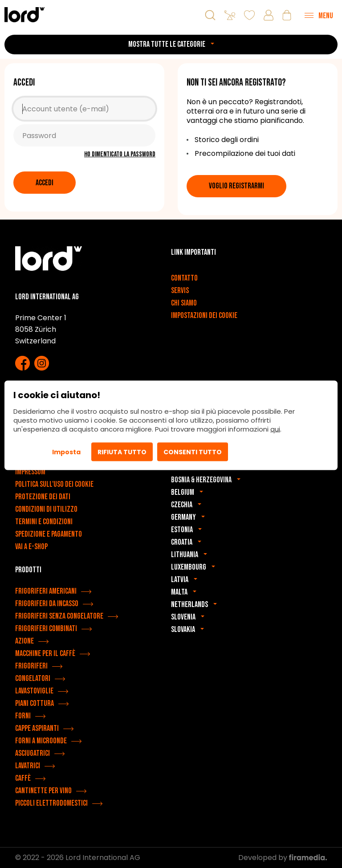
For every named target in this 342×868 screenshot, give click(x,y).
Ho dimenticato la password (120, 154)
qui (275, 429)
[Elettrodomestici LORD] (24, 14)
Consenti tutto (193, 452)
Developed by (283, 858)
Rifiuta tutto (122, 452)
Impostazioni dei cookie (204, 316)
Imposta (66, 452)
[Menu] (319, 15)
